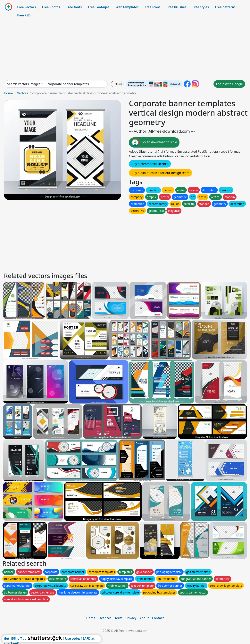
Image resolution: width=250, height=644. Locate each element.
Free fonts (74, 7)
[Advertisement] (125, 50)
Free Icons (153, 7)
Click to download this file (154, 142)
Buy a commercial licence (150, 164)
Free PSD (24, 15)
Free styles (201, 7)
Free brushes (176, 7)
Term (118, 618)
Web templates (127, 7)
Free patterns (225, 7)
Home (8, 93)
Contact (158, 618)
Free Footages (99, 7)
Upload (117, 84)
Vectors (22, 93)
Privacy (131, 618)
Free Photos (51, 7)
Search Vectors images (24, 84)
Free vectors (26, 7)
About (144, 618)
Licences (105, 618)
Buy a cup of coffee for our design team (160, 173)
